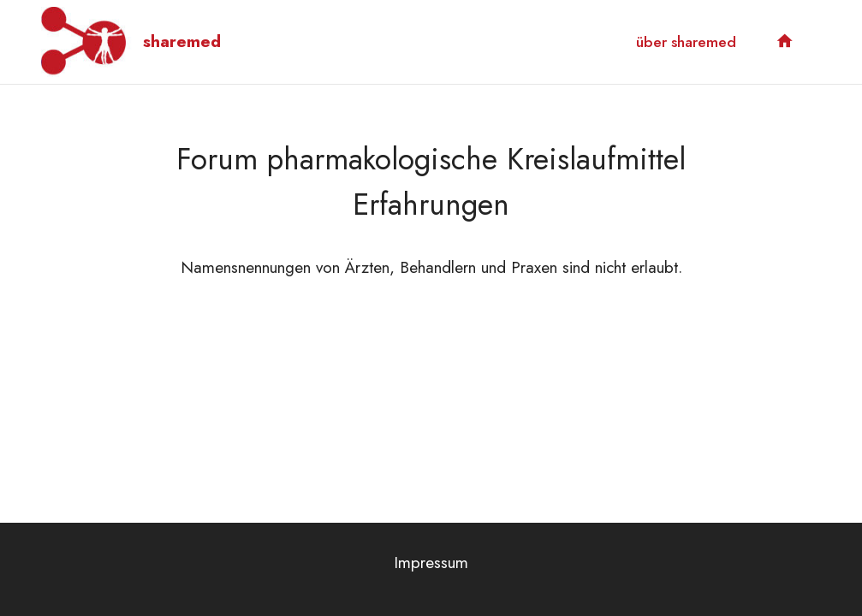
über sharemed (686, 42)
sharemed (182, 41)
